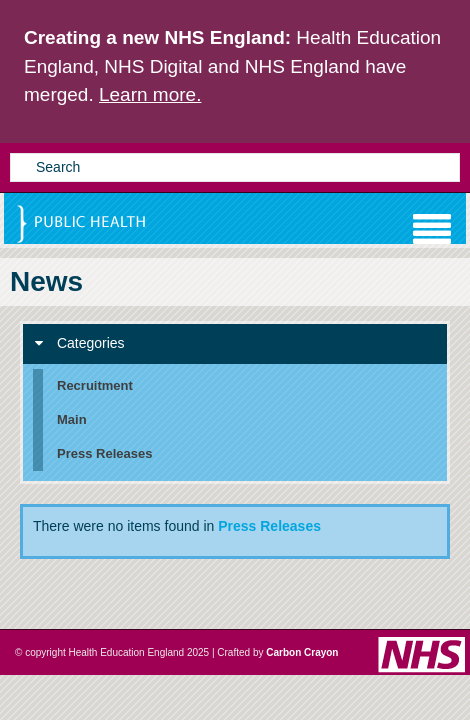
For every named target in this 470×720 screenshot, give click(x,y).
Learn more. (150, 94)
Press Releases (269, 526)
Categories (80, 343)
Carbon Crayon (302, 652)
